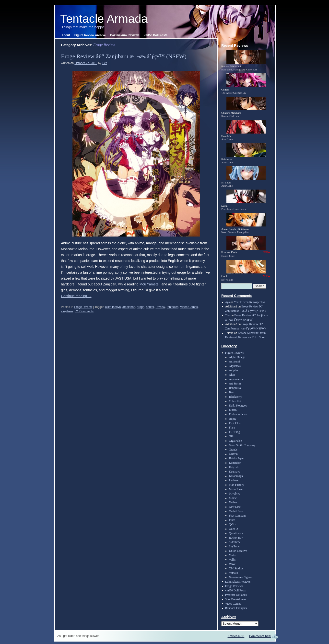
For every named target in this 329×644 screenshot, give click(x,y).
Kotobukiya (236, 476)
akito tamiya (113, 307)
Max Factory (236, 485)
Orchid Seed (236, 511)
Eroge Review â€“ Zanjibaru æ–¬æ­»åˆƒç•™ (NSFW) (124, 56)
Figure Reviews (235, 353)
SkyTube (234, 546)
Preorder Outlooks (236, 595)
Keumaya (235, 472)
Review (160, 307)
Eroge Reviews (234, 586)
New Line (235, 507)
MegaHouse (236, 489)
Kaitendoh (235, 463)
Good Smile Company (242, 445)
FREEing (234, 432)
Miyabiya (235, 494)
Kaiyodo (234, 467)
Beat (232, 392)
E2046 (233, 410)
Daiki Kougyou (238, 406)
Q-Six (232, 524)
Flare (232, 428)
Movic (233, 498)
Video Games (189, 307)
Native (233, 502)
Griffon (233, 454)
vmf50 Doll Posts (156, 35)
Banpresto (235, 388)
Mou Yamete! (150, 284)
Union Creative (238, 551)
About (66, 35)
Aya (228, 302)
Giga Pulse (235, 441)
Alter (232, 375)
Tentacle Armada (104, 19)
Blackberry (235, 397)
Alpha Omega (237, 357)
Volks (232, 560)
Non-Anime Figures (241, 577)
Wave (232, 564)
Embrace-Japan (238, 414)
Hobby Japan (237, 458)
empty (233, 419)
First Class (235, 423)
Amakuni (234, 362)
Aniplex (234, 370)
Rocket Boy (236, 538)
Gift (231, 436)
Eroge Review (83, 307)
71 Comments (85, 311)
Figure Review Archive (90, 35)
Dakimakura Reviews (125, 35)
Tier (104, 63)
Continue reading (76, 296)
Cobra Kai (235, 401)
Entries (236, 636)
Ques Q (233, 529)
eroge (141, 307)
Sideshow (235, 542)
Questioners (236, 533)
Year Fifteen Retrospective (250, 302)
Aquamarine (236, 379)
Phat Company (238, 516)
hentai (150, 307)
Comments (260, 636)
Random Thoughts (236, 608)
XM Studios (236, 568)
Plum (232, 520)
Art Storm (235, 384)
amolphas (129, 307)
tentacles (173, 307)
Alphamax (235, 366)
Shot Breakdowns (236, 599)
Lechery (234, 480)
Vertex (233, 555)
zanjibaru (67, 311)
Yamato (233, 573)
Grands (233, 450)
